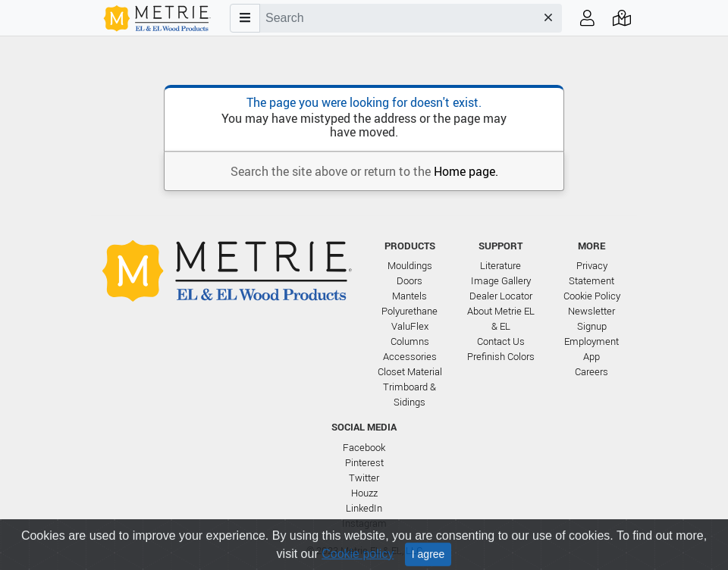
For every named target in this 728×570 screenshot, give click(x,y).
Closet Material (410, 372)
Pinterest (364, 463)
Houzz (364, 493)
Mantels (409, 296)
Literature (500, 266)
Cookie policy (358, 562)
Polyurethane (409, 311)
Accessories (410, 357)
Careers (591, 372)
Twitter (364, 478)
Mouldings (410, 266)
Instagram (364, 523)
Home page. (466, 171)
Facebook (364, 448)
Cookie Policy (592, 296)
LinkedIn (364, 508)
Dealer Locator (501, 296)
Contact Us (501, 341)
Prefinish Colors (501, 357)
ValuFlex (410, 326)
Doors (409, 281)
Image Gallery (501, 281)
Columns (410, 341)
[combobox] (397, 18)
